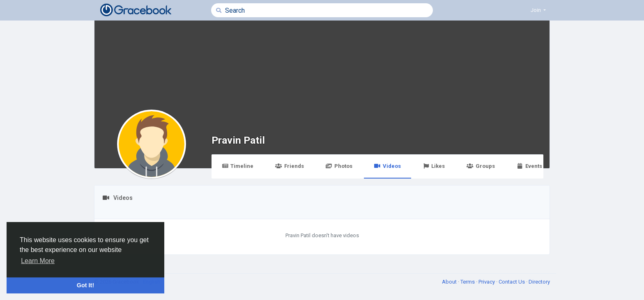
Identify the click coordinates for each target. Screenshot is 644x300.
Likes (434, 166)
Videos (388, 166)
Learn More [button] (38, 261)
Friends (289, 166)
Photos (339, 166)
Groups (481, 166)
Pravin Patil (238, 140)
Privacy (487, 282)
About (450, 282)
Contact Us (512, 282)
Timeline (238, 166)
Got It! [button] (85, 285)
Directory (539, 282)
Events (529, 166)
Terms (468, 282)
